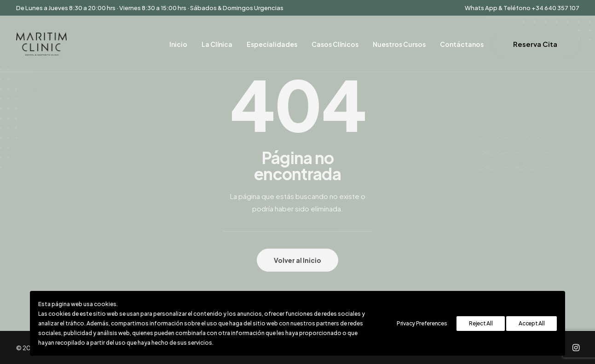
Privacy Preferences (422, 323)
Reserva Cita (535, 44)
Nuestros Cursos (399, 44)
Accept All (531, 323)
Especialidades (272, 44)
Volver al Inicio (297, 260)
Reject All (481, 323)
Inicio (178, 44)
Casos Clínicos (335, 44)
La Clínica (217, 44)
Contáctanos (462, 44)
